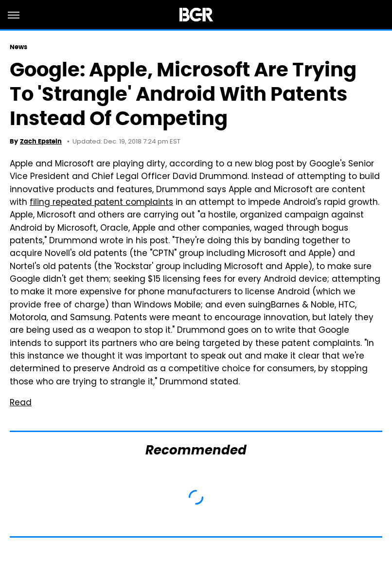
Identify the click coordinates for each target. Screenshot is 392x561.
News (18, 47)
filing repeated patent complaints (101, 203)
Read (21, 403)
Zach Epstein (41, 141)
